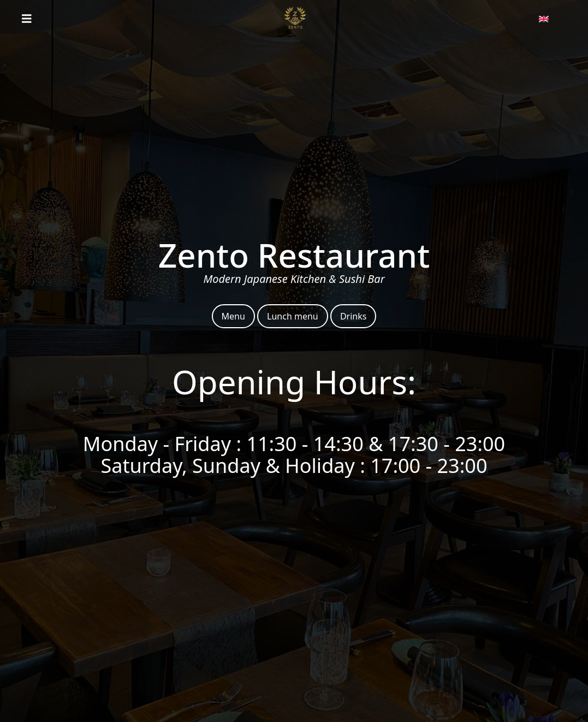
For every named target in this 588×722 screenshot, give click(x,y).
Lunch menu (293, 316)
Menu (233, 316)
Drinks (354, 316)
